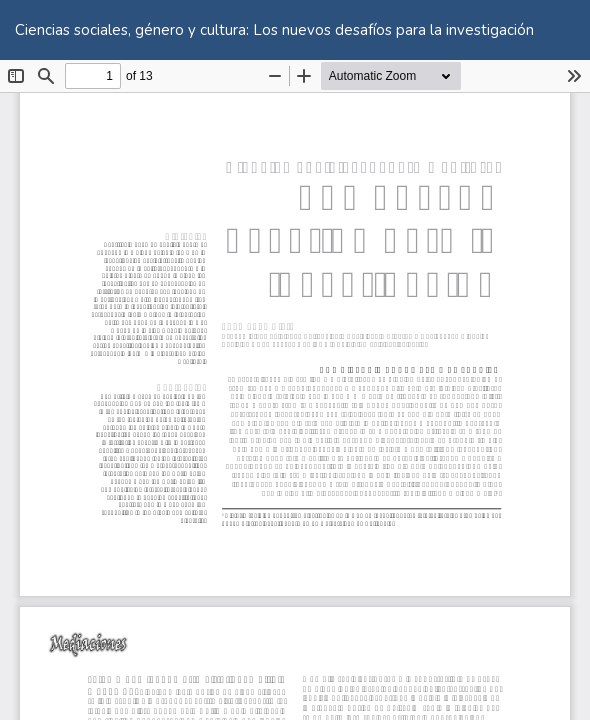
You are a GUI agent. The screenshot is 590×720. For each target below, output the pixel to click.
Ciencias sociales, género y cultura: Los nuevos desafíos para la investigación (274, 30)
